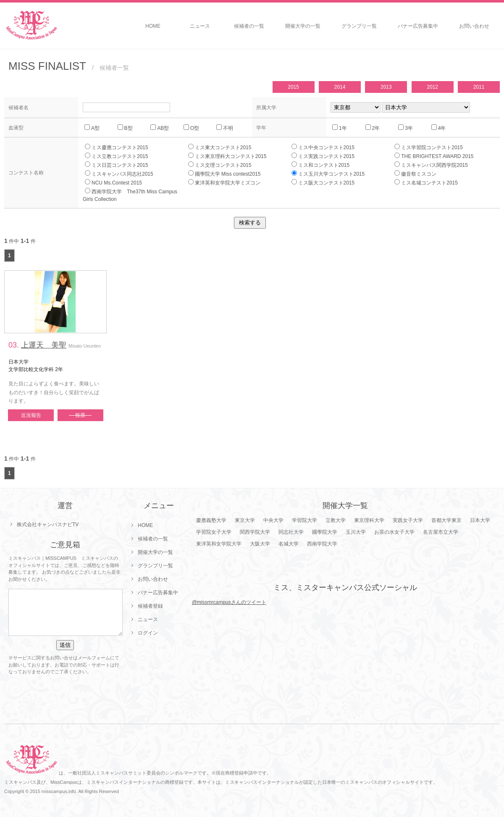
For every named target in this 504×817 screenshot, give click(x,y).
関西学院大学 (255, 532)
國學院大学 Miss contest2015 (224, 174)
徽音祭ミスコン (415, 174)
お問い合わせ (474, 26)
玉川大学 (356, 532)
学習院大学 (304, 520)
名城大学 (289, 544)
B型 (125, 128)
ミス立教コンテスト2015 (117, 156)
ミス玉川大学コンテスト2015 (328, 174)
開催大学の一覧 (303, 26)
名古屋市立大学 (441, 532)
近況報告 (31, 415)
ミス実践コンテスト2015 (323, 156)
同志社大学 (291, 532)
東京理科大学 (369, 520)
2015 (293, 87)
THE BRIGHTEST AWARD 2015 (434, 156)
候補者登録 (150, 606)
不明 (225, 128)
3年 (406, 128)
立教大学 (336, 520)
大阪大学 (260, 544)
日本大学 (480, 520)
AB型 (160, 128)
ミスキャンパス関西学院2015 (431, 165)
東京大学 (245, 520)
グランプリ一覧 (359, 26)
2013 (386, 87)
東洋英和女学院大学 (219, 544)
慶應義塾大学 (211, 520)
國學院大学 (325, 532)
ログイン (148, 633)
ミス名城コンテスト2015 (426, 182)
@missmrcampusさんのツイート (229, 602)
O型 (191, 128)
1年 (340, 128)
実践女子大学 (408, 520)
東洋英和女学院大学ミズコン (224, 182)
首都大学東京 (446, 520)
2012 (432, 87)
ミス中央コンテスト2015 (323, 147)
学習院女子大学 (214, 532)
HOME (153, 26)
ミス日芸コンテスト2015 (117, 165)
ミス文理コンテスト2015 (220, 165)
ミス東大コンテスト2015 (220, 147)
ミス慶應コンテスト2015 (117, 147)
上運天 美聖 (44, 345)
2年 (373, 128)
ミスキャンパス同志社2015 (119, 174)
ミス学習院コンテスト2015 (429, 147)
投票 (80, 415)
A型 (92, 128)
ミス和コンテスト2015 (321, 165)
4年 (439, 128)
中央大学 (273, 520)
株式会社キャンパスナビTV (48, 524)
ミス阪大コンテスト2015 (323, 182)
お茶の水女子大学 (394, 532)
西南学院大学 (322, 544)
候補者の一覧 (249, 26)
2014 (340, 87)
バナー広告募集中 (418, 26)
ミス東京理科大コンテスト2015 (227, 156)
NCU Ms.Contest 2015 (113, 182)
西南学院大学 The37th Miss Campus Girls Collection (133, 195)
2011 (479, 87)
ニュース (200, 26)
